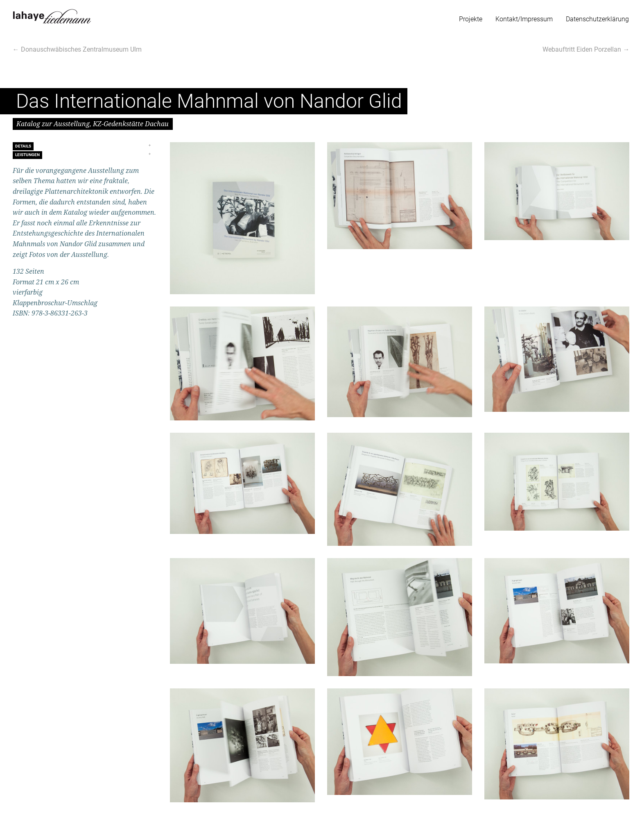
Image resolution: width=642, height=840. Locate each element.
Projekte (471, 19)
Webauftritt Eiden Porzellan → (586, 49)
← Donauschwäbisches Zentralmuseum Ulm (77, 49)
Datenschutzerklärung (597, 19)
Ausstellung (106, 170)
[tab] (85, 146)
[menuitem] (471, 17)
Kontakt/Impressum (524, 19)
